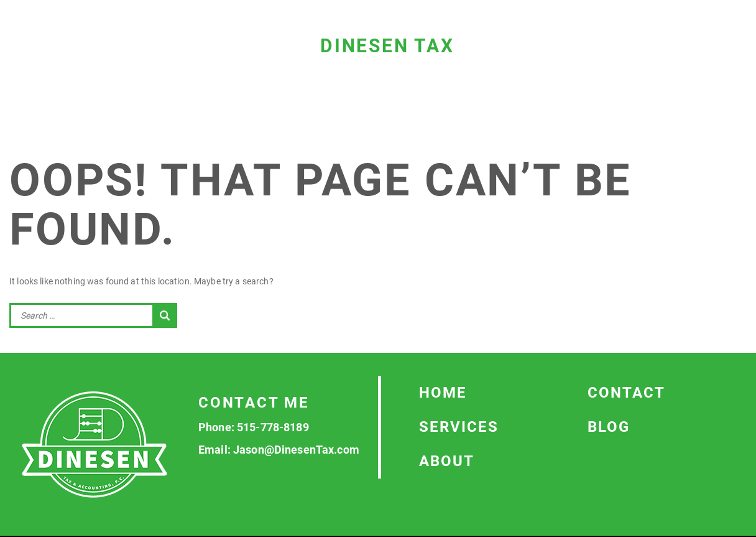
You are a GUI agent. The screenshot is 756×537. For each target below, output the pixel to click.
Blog (609, 427)
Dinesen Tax (387, 46)
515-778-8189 (273, 427)
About (447, 461)
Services (459, 427)
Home (443, 393)
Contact (626, 393)
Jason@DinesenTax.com (296, 450)
